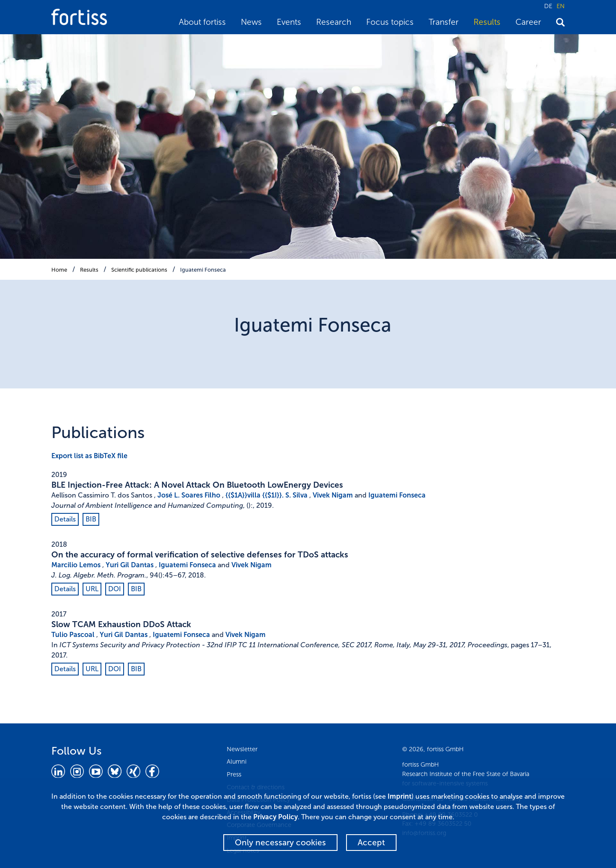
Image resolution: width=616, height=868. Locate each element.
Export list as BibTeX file (89, 456)
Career (528, 22)
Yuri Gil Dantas (130, 565)
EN (561, 6)
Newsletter (242, 749)
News (251, 22)
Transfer (444, 22)
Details (65, 519)
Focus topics (390, 22)
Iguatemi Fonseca (203, 270)
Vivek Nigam (333, 495)
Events (289, 22)
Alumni (237, 761)
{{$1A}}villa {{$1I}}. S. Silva (267, 495)
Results (487, 22)
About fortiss (202, 22)
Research (334, 22)
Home (59, 270)
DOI (115, 589)
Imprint (400, 796)
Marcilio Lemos (76, 565)
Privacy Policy (275, 817)
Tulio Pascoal (73, 635)
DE (548, 6)
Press (234, 774)
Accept (371, 843)
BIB (91, 519)
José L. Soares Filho (189, 495)
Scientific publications (139, 270)
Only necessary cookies (280, 843)
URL (92, 589)
